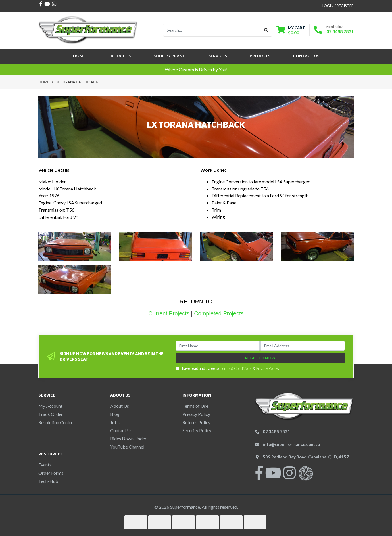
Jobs (115, 422)
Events (45, 465)
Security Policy (197, 430)
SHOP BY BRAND (170, 56)
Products (119, 56)
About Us (120, 406)
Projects (260, 56)
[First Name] (218, 346)
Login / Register (338, 6)
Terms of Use (195, 406)
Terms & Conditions (236, 368)
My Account (50, 406)
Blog (115, 414)
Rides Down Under (128, 438)
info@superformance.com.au (291, 444)
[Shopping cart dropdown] (291, 30)
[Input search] (212, 30)
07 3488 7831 (340, 31)
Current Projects (169, 313)
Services (218, 56)
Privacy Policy (267, 368)
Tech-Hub (48, 481)
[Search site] (266, 30)
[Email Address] (303, 346)
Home (79, 56)
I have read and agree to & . (227, 369)
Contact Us (306, 56)
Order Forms (51, 473)
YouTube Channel (127, 447)
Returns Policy (196, 422)
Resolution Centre (56, 422)
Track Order (51, 414)
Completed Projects (219, 313)
